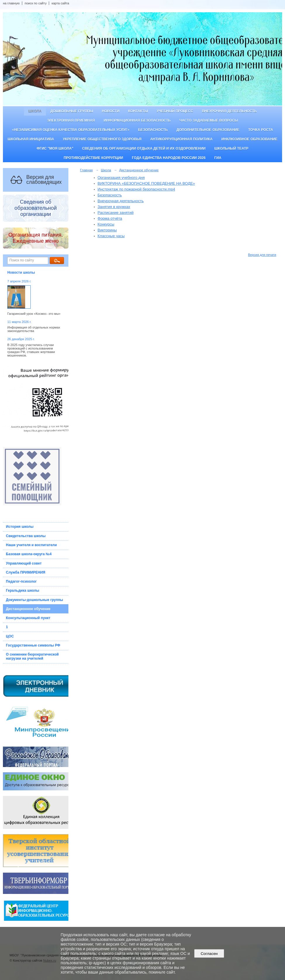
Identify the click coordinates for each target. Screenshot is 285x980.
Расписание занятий (116, 213)
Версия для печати (262, 255)
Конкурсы (106, 224)
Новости (111, 111)
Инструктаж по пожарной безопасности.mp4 (136, 189)
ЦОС (10, 636)
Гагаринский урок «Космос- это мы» (34, 314)
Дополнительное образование (208, 130)
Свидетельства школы (26, 536)
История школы (20, 527)
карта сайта (60, 3)
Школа (35, 111)
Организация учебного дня (121, 178)
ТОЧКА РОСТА (261, 130)
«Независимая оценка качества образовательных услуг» (71, 130)
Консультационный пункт (28, 618)
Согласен (209, 954)
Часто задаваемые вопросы (209, 120)
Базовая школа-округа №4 (29, 554)
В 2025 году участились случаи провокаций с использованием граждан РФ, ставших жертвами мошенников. (31, 350)
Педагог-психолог (21, 581)
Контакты (138, 111)
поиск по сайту (36, 3)
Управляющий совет (24, 563)
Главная (87, 170)
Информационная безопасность (137, 120)
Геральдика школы (23, 591)
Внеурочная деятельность (229, 111)
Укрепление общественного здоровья (102, 139)
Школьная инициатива (31, 139)
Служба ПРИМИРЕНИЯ (26, 572)
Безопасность (153, 130)
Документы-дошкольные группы (34, 600)
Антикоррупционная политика (181, 139)
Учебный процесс (175, 111)
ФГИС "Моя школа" (55, 149)
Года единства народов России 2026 (169, 158)
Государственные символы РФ (33, 645)
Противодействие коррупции (93, 158)
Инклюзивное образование (249, 139)
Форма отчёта (110, 218)
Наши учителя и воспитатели (31, 545)
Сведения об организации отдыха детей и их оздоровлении (144, 149)
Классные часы (111, 236)
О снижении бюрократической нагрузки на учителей (32, 656)
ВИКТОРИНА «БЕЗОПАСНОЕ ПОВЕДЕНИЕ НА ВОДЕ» (146, 183)
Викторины (107, 230)
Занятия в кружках (114, 207)
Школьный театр (231, 149)
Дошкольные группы (72, 111)
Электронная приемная (71, 120)
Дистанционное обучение (28, 609)
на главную (11, 3)
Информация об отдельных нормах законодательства (34, 329)
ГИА (218, 158)
